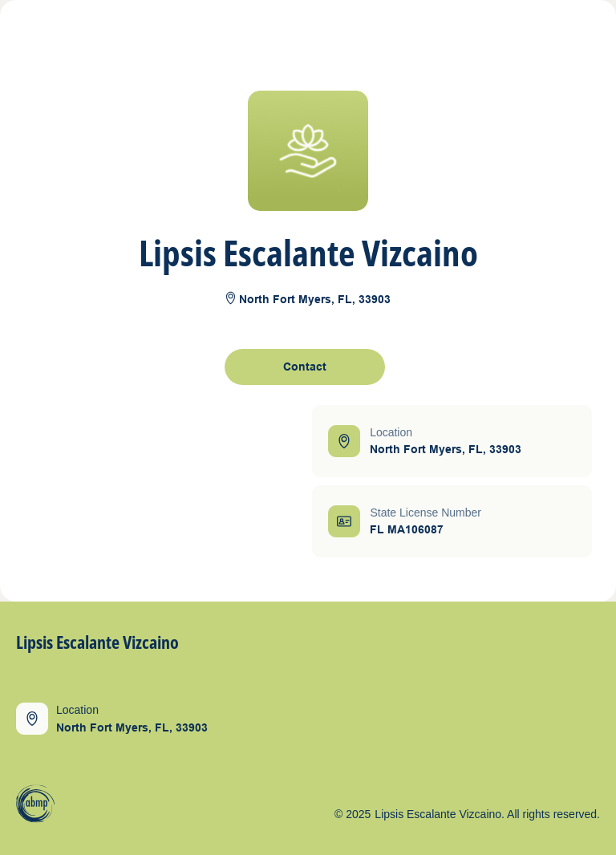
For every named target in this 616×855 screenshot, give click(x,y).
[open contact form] (305, 367)
